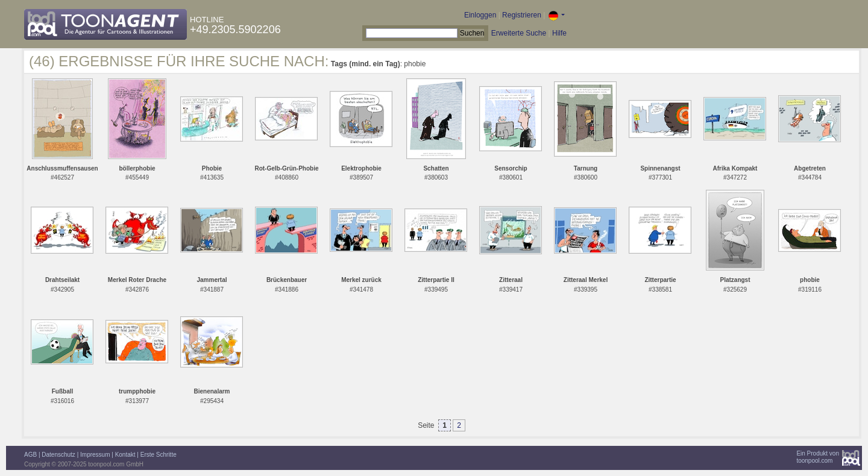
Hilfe (559, 33)
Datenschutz (58, 455)
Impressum (95, 455)
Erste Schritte (159, 455)
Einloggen (480, 15)
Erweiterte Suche (519, 33)
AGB (30, 455)
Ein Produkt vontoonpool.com (818, 457)
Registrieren (522, 15)
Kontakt (125, 455)
